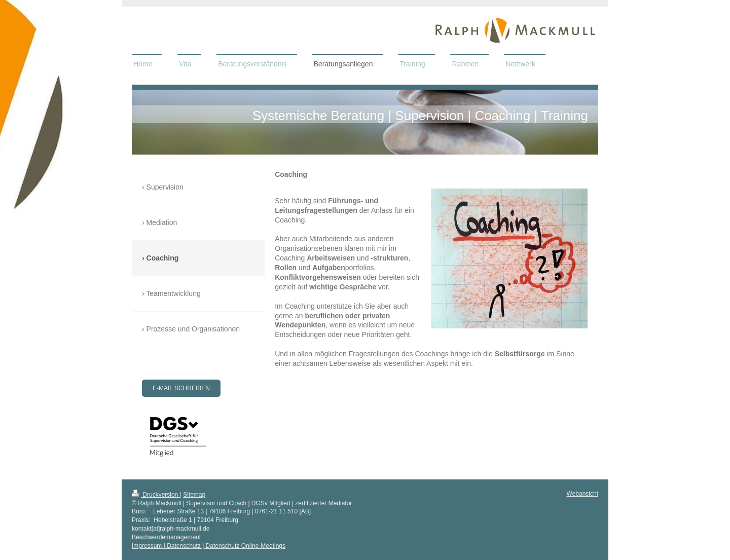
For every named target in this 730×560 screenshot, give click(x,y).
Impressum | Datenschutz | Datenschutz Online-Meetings (209, 546)
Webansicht (582, 494)
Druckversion (156, 495)
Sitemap (194, 495)
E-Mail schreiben (181, 388)
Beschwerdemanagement (166, 537)
